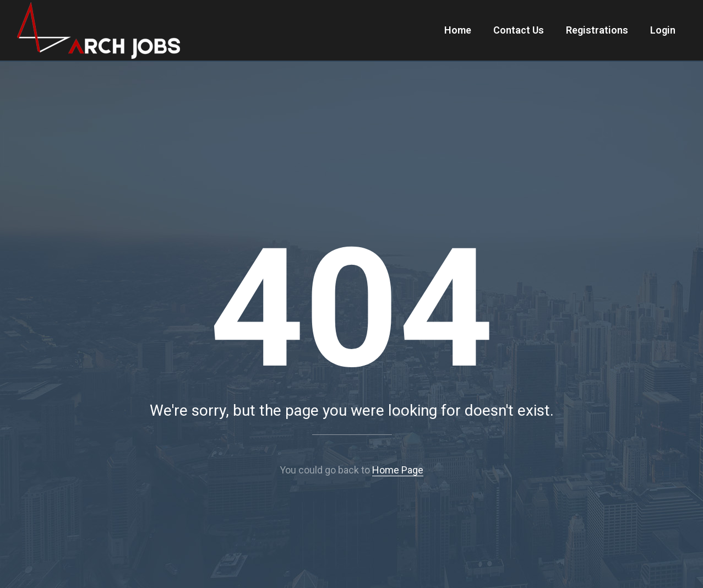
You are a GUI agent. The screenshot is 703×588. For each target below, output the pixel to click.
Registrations (597, 30)
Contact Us (519, 30)
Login (663, 30)
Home (458, 30)
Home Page (398, 470)
